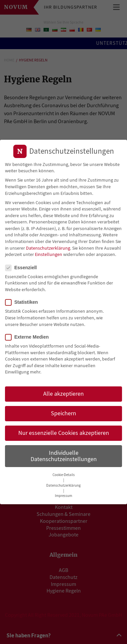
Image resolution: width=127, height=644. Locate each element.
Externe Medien (29, 335)
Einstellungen (49, 252)
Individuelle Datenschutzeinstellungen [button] (64, 454)
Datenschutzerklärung (48, 246)
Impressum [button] (63, 494)
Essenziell (23, 265)
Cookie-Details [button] (64, 473)
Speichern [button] (63, 411)
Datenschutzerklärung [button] (63, 483)
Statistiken (24, 300)
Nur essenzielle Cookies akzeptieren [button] (64, 431)
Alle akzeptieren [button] (63, 392)
